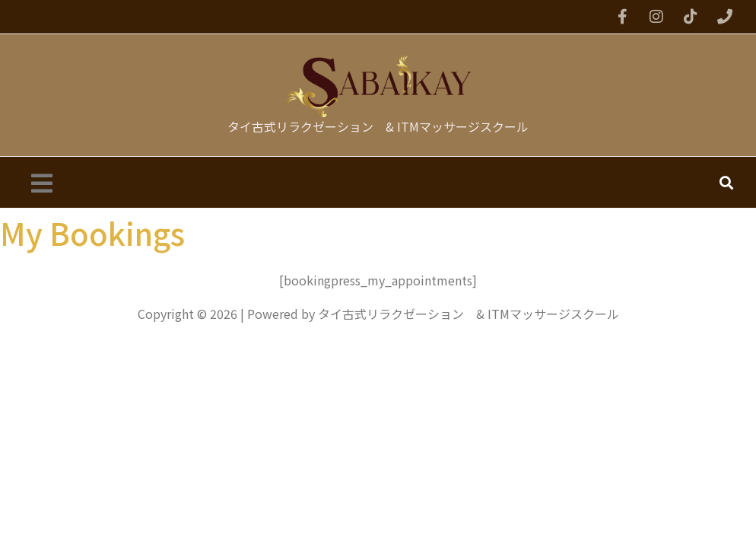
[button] (42, 182)
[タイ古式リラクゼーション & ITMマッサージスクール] (378, 86)
